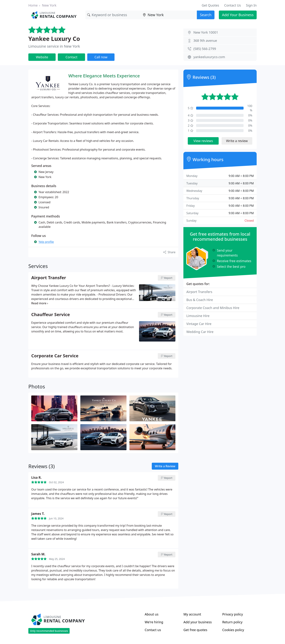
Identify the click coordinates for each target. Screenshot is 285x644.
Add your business (198, 622)
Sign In (251, 5)
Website (42, 57)
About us (152, 614)
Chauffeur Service (51, 315)
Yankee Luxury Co (54, 39)
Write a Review (165, 466)
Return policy (232, 622)
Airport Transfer (49, 278)
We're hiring (154, 622)
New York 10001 (206, 32)
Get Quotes (210, 5)
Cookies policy (233, 630)
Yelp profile (46, 242)
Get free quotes (195, 630)
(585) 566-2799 (205, 49)
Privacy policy (233, 614)
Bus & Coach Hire (200, 300)
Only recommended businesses (49, 631)
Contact (72, 57)
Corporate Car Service (55, 356)
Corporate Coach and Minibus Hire (213, 308)
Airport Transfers (199, 292)
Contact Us (233, 5)
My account (192, 614)
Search (206, 15)
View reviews (203, 141)
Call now (101, 57)
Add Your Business (238, 15)
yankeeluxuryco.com (209, 57)
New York (49, 5)
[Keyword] (113, 15)
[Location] (169, 15)
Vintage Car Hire (199, 324)
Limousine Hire (198, 316)
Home (33, 5)
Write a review (237, 141)
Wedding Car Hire (200, 332)
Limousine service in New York (54, 46)
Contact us (153, 630)
